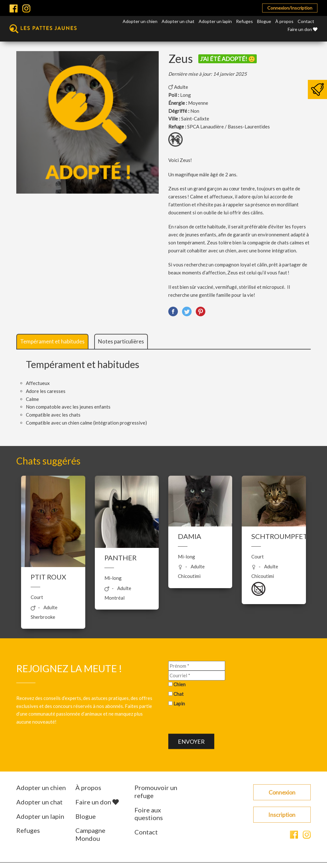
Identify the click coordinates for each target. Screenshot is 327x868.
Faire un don (303, 29)
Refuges (244, 21)
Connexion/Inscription (290, 8)
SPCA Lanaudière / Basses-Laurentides (228, 127)
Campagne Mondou (90, 834)
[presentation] (217, 721)
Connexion (282, 792)
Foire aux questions (149, 814)
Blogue (264, 21)
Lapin (179, 703)
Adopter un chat (178, 21)
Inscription (282, 815)
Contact (306, 21)
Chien (179, 684)
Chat (179, 694)
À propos (284, 21)
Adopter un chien (140, 21)
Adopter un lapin (215, 21)
